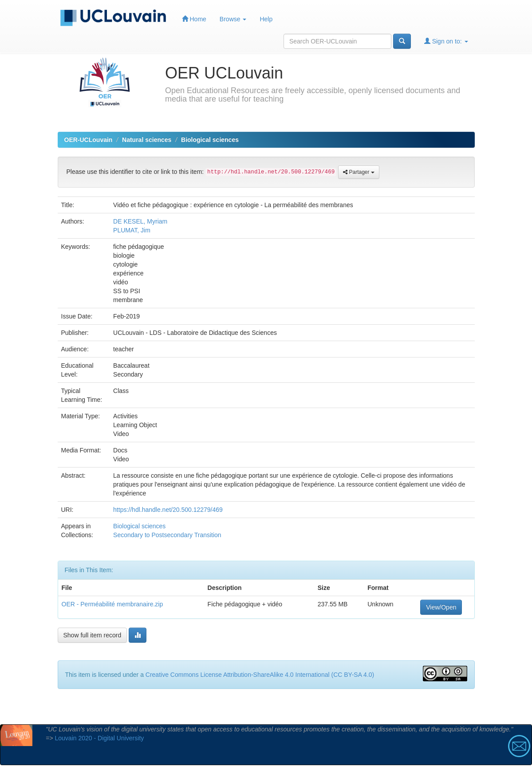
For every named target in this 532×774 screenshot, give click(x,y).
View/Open (441, 607)
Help (266, 19)
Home (194, 19)
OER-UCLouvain (89, 140)
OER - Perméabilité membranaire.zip (112, 604)
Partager (359, 172)
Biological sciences (210, 140)
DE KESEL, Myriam (140, 221)
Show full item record (93, 635)
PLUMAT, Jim (132, 230)
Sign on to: (446, 41)
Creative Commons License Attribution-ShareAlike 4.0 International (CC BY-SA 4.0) (260, 675)
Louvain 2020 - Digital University (100, 738)
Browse (233, 19)
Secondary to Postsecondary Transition (167, 535)
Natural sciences (147, 140)
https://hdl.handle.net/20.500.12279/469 (168, 510)
